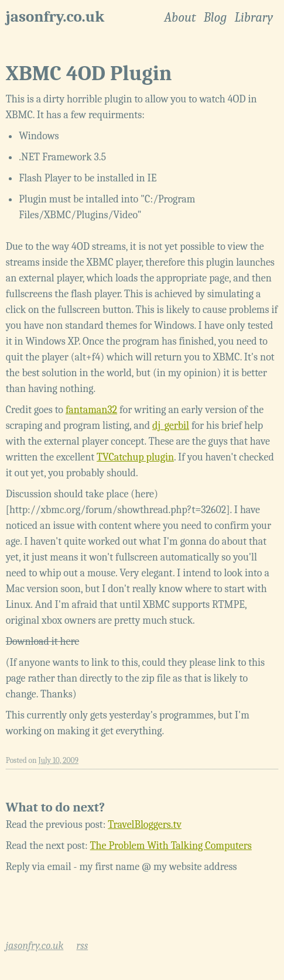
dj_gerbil (171, 426)
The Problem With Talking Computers (171, 846)
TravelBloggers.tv (145, 825)
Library (254, 18)
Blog (215, 18)
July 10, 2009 (59, 760)
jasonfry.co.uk (55, 17)
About (180, 18)
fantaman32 (91, 410)
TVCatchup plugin (135, 457)
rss (82, 946)
